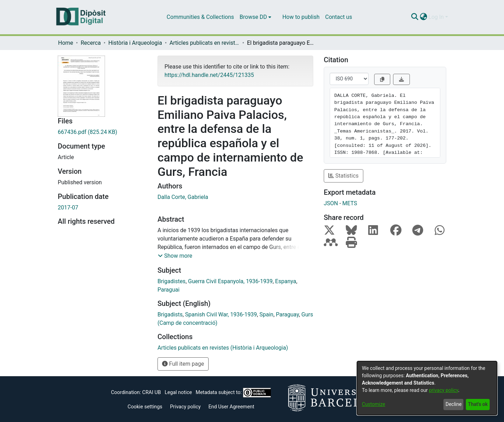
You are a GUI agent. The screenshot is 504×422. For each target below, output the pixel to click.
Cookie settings (145, 407)
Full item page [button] (183, 364)
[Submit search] (415, 17)
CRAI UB (151, 392)
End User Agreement (231, 407)
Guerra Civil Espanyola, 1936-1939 (230, 281)
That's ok (478, 404)
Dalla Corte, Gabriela (183, 197)
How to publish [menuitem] (301, 17)
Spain (266, 314)
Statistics (344, 176)
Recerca (91, 43)
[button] (175, 256)
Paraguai (169, 290)
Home (66, 43)
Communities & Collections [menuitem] (200, 17)
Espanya (286, 281)
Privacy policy (185, 407)
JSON (331, 203)
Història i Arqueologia (135, 43)
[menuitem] (255, 17)
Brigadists (170, 314)
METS (350, 203)
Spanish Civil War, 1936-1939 (221, 314)
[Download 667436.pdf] (102, 132)
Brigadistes (171, 281)
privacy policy (443, 390)
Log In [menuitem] (436, 17)
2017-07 (68, 208)
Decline (454, 404)
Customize (373, 404)
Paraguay (287, 314)
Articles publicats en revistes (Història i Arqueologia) (204, 43)
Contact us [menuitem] (339, 17)
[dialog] (427, 388)
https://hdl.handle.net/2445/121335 (209, 75)
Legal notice (178, 392)
